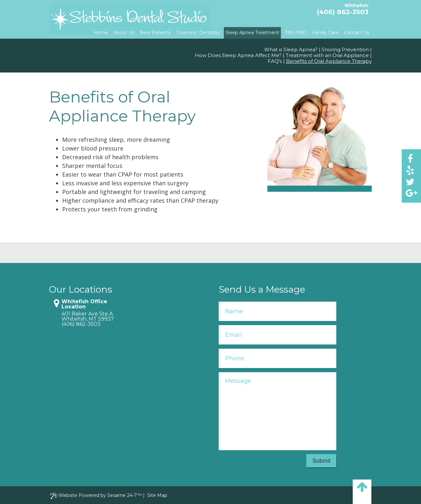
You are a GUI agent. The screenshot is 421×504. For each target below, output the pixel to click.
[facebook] (410, 158)
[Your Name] (277, 311)
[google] (410, 193)
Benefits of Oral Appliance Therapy (329, 61)
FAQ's (275, 61)
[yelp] (410, 170)
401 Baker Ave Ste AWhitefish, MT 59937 (88, 316)
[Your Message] (277, 411)
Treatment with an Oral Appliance (327, 55)
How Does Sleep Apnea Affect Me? (238, 55)
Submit (321, 461)
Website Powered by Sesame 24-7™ (96, 496)
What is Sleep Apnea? (291, 50)
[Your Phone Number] (277, 358)
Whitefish (356, 5)
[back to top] (362, 492)
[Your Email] (277, 335)
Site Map (157, 495)
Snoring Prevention (345, 50)
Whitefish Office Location (84, 304)
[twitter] (410, 182)
